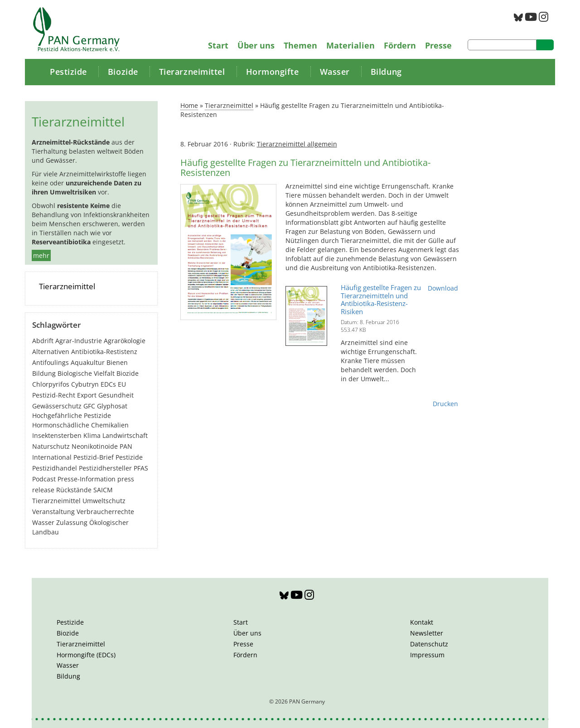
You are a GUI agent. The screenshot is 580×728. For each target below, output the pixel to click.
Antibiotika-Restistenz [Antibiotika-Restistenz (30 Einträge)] (104, 352)
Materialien (350, 45)
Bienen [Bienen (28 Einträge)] (117, 362)
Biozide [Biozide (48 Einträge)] (128, 373)
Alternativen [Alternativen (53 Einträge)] (51, 352)
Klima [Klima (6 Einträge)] (92, 435)
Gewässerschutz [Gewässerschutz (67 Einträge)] (57, 406)
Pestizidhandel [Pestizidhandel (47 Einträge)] (55, 468)
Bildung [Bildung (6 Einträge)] (44, 373)
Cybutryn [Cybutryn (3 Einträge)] (85, 384)
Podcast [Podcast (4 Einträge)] (44, 479)
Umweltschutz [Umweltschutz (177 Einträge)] (104, 501)
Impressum (427, 655)
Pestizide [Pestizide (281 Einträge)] (129, 457)
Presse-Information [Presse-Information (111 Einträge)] (87, 479)
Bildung (386, 72)
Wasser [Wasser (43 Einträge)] (43, 522)
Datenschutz (429, 644)
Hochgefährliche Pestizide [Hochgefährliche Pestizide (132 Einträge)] (72, 415)
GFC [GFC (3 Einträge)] (89, 406)
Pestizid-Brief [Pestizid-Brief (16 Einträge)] (94, 457)
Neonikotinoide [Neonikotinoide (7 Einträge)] (95, 446)
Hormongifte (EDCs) (86, 655)
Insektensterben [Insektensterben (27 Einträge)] (57, 435)
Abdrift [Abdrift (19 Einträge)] (43, 341)
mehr (41, 255)
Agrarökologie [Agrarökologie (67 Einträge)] (125, 341)
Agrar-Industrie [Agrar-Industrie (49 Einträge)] (79, 341)
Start (218, 45)
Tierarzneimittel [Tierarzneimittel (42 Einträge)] (56, 501)
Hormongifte (273, 72)
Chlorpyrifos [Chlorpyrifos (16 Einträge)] (51, 384)
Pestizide (68, 72)
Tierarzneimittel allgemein (297, 144)
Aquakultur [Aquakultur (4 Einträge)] (88, 362)
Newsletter (427, 633)
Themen (300, 45)
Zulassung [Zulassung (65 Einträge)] (72, 522)
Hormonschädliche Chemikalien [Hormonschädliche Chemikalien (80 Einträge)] (80, 425)
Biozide (123, 72)
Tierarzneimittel (192, 72)
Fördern (400, 45)
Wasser (335, 72)
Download (443, 288)
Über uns (256, 45)
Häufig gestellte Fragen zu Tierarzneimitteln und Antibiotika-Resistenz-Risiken (381, 299)
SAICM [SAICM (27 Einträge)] (103, 490)
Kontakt (422, 622)
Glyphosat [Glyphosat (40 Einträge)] (112, 406)
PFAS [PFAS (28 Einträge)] (141, 468)
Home (189, 105)
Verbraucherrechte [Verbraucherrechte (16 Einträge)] (105, 512)
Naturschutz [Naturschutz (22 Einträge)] (51, 446)
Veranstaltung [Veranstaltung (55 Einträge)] (53, 512)
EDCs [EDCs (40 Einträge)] (108, 384)
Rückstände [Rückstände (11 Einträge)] (74, 490)
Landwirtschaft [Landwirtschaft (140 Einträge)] (125, 435)
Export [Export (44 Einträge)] (87, 395)
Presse (438, 45)
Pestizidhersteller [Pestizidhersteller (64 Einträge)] (105, 468)
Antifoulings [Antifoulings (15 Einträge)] (51, 362)
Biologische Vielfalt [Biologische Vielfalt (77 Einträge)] (86, 373)
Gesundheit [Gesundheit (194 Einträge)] (116, 395)
